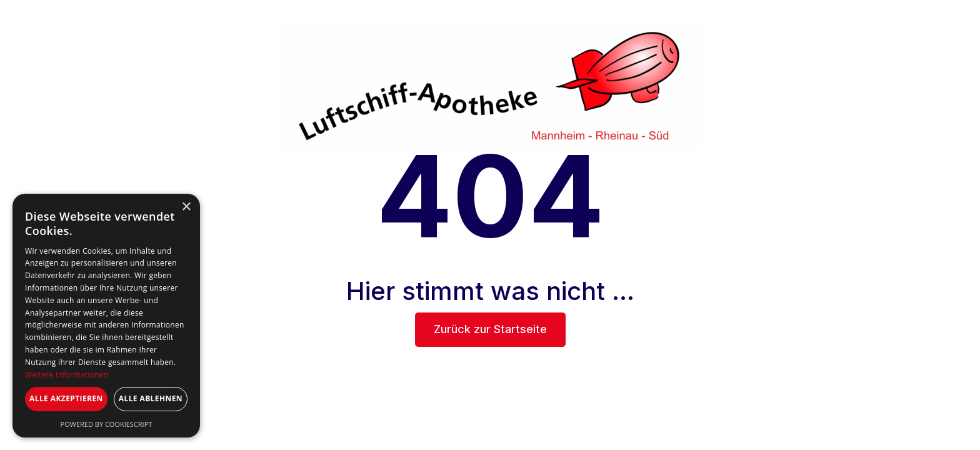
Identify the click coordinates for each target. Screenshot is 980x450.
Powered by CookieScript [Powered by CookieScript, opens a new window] (107, 424)
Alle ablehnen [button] (151, 398)
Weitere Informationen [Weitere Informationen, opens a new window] (67, 375)
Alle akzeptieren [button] (66, 398)
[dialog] (106, 316)
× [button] (186, 207)
